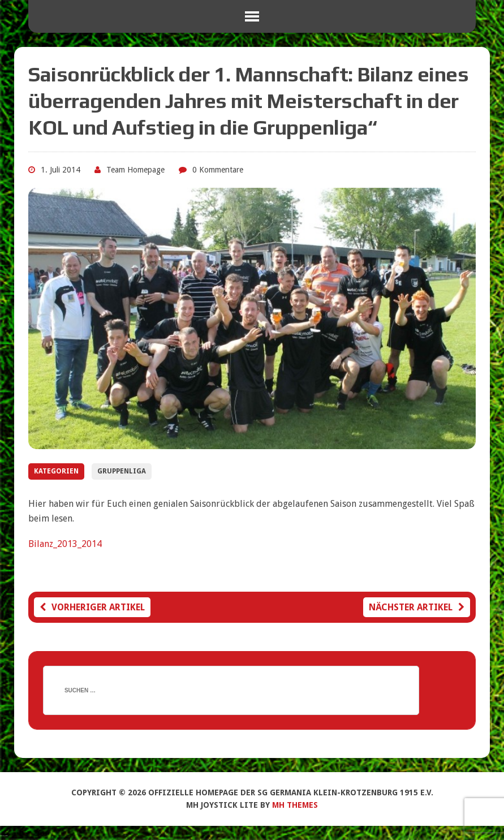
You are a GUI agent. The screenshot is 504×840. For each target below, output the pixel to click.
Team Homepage (135, 170)
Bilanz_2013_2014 (65, 544)
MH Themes (295, 805)
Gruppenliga (122, 471)
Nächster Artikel (417, 607)
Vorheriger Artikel (92, 607)
